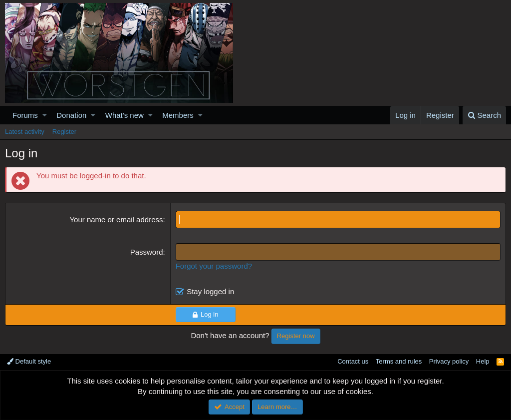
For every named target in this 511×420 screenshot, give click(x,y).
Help (483, 361)
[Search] (484, 115)
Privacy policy (449, 361)
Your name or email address (116, 219)
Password (147, 252)
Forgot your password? (214, 266)
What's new (125, 115)
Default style (29, 361)
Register (64, 132)
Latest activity (25, 132)
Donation (71, 115)
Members (178, 115)
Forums (25, 115)
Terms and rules (399, 361)
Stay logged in (210, 291)
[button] (45, 115)
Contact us (353, 361)
